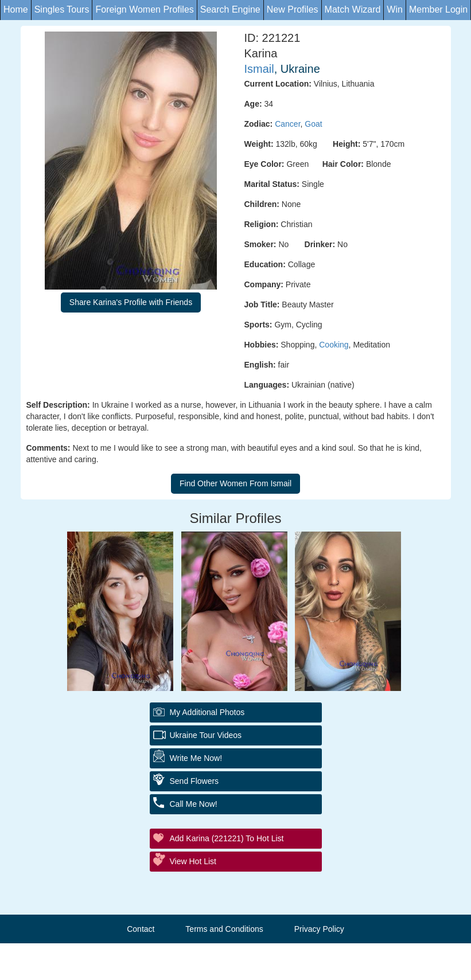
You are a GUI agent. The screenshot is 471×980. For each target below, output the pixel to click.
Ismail (259, 69)
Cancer (287, 124)
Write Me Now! (196, 758)
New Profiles (293, 9)
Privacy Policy (319, 929)
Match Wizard (353, 9)
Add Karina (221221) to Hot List (227, 838)
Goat (313, 124)
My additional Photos (207, 712)
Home (16, 9)
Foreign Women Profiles (144, 9)
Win (395, 9)
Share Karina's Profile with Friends (131, 302)
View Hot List (193, 861)
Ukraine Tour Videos (206, 735)
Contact (141, 929)
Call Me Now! (194, 804)
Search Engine (230, 9)
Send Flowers (194, 781)
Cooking (334, 345)
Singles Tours (62, 9)
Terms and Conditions (224, 929)
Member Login (438, 9)
